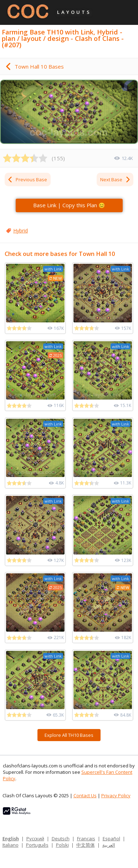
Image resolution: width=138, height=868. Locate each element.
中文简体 (86, 845)
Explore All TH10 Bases (69, 735)
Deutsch (61, 838)
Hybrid (21, 231)
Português (37, 845)
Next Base (116, 180)
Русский (35, 838)
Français (86, 838)
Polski (62, 845)
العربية (109, 845)
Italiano (11, 845)
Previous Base (27, 180)
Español (111, 838)
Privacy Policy (116, 795)
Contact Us (85, 795)
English (11, 838)
